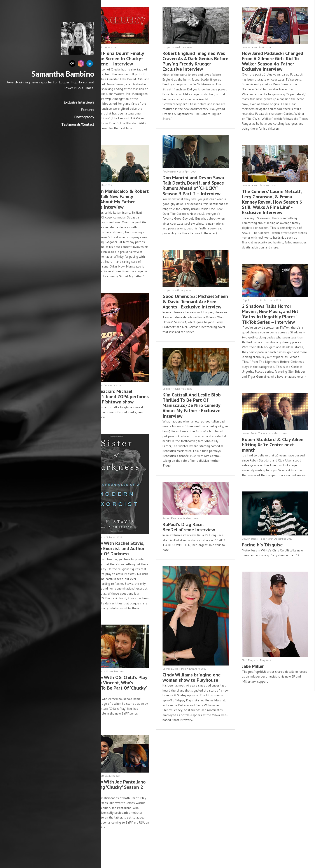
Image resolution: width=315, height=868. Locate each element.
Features (63, 116)
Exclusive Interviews (55, 109)
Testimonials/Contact (53, 131)
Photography (60, 123)
